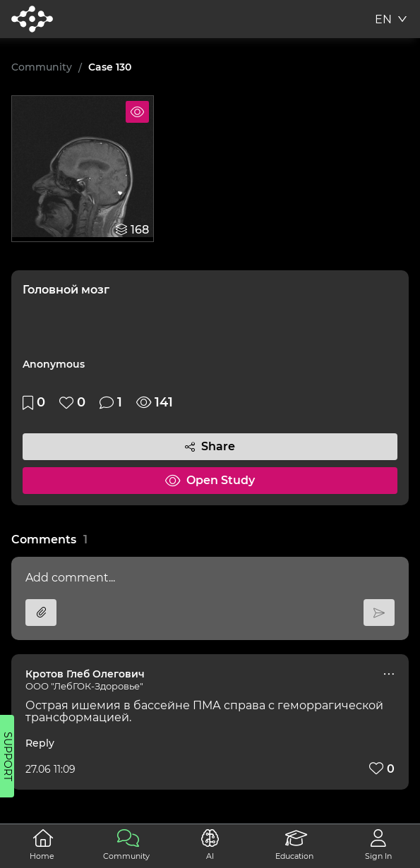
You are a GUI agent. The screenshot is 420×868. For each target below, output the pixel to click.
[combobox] (392, 21)
